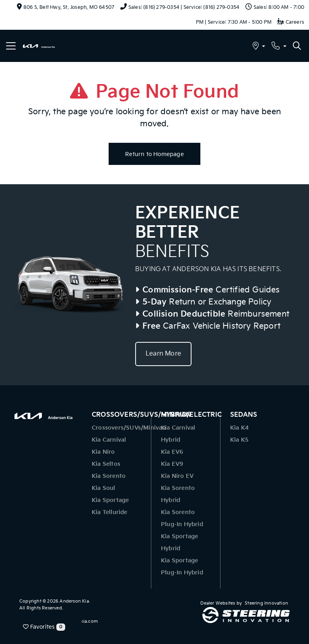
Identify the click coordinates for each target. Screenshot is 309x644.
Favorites (44, 627)
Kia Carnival (109, 440)
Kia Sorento (109, 476)
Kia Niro (103, 452)
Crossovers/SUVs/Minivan (129, 428)
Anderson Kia (74, 601)
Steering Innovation (266, 603)
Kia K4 (239, 428)
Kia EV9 (172, 464)
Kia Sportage (110, 500)
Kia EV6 (172, 452)
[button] (259, 47)
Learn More (163, 354)
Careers (291, 22)
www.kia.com (83, 621)
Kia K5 (239, 440)
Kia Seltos (106, 464)
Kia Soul (104, 488)
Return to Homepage (154, 154)
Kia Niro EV (177, 476)
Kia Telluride (110, 512)
